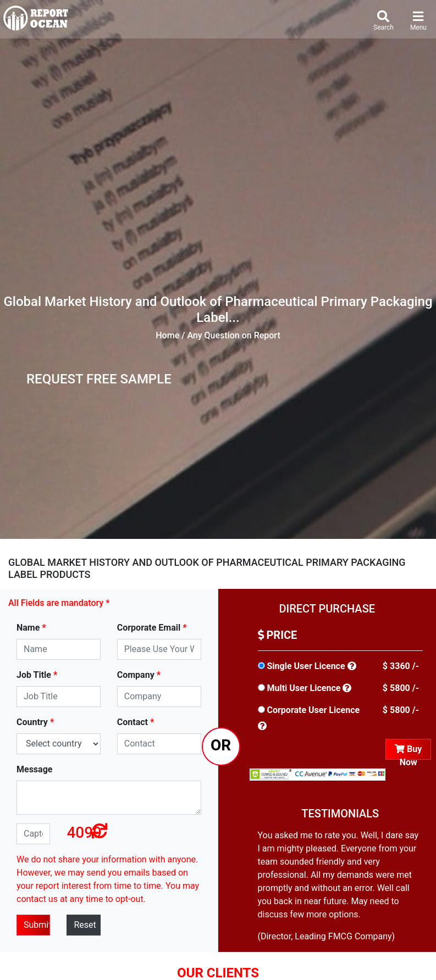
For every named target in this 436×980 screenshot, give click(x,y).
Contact (136, 722)
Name (31, 628)
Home (167, 335)
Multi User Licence (303, 688)
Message (34, 769)
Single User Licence (306, 666)
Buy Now (408, 752)
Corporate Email (152, 628)
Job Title (37, 675)
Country (35, 722)
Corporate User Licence (313, 710)
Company (139, 675)
